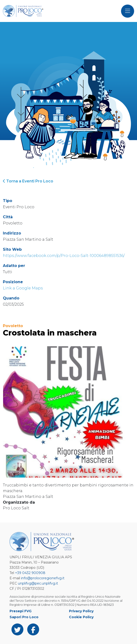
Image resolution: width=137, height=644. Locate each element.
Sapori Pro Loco (24, 617)
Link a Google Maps (23, 288)
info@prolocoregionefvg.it (43, 578)
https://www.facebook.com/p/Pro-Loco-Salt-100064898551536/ (64, 256)
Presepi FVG (21, 611)
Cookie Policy (81, 617)
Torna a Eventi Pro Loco (28, 181)
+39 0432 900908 (30, 573)
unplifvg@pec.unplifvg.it (38, 583)
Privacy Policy (81, 611)
